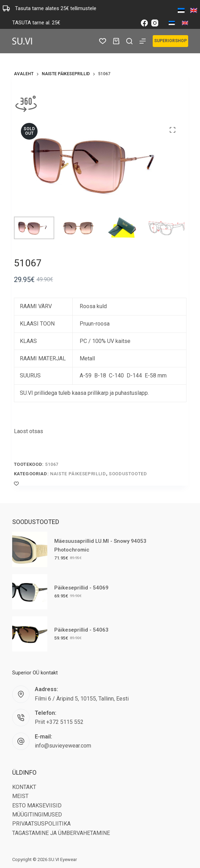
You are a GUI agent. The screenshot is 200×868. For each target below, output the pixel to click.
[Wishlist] (103, 41)
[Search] (129, 41)
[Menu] (143, 41)
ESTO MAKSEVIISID (37, 806)
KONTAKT (24, 787)
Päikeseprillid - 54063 (81, 630)
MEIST (20, 796)
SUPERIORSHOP (170, 41)
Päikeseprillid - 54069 (81, 588)
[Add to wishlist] (16, 483)
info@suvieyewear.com (63, 746)
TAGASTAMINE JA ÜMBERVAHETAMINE (61, 833)
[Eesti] (172, 23)
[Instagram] (155, 23)
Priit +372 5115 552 (59, 722)
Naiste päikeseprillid (78, 474)
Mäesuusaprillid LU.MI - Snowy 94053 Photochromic (100, 545)
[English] (185, 23)
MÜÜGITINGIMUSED (37, 815)
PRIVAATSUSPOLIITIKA (41, 824)
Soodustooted (128, 474)
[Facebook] (144, 23)
